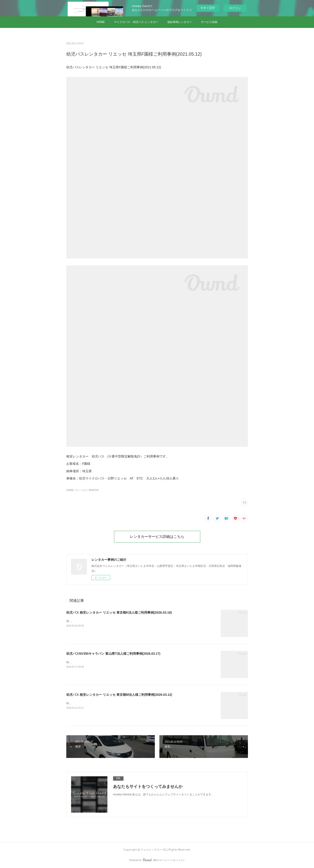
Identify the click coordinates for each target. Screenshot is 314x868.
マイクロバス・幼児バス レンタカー (136, 22)
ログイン (235, 8)
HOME (101, 22)
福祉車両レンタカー (180, 22)
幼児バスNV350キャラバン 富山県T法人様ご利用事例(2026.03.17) (113, 654)
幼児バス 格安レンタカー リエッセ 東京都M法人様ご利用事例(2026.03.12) (119, 695)
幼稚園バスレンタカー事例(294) (83, 490)
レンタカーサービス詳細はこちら (157, 536)
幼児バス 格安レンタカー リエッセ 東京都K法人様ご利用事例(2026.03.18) (119, 612)
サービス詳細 (209, 22)
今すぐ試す (208, 8)
